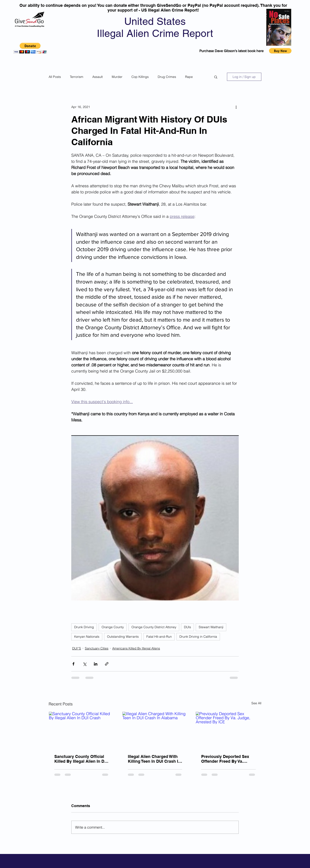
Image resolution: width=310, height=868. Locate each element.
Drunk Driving (84, 627)
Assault (98, 77)
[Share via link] (107, 664)
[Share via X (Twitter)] (85, 664)
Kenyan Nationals (87, 637)
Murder (117, 77)
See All (256, 703)
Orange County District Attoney (154, 627)
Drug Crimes (167, 77)
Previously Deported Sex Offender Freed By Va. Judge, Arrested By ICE (225, 759)
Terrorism (77, 77)
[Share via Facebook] (73, 664)
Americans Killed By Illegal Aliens (136, 648)
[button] (30, 48)
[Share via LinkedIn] (96, 664)
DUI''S (77, 648)
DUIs (187, 627)
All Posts (55, 77)
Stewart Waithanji (211, 627)
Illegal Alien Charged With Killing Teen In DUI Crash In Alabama (154, 759)
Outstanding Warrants (123, 637)
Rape (189, 77)
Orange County (113, 627)
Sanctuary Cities (97, 648)
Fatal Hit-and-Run (159, 637)
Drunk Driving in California (198, 637)
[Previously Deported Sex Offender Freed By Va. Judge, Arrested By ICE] (228, 730)
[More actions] (236, 107)
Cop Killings (140, 77)
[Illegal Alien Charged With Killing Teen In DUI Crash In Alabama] (155, 730)
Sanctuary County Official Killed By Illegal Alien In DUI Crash (81, 759)
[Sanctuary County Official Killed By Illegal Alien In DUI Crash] (82, 730)
